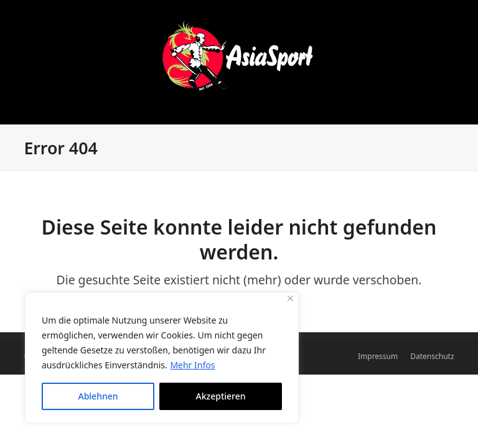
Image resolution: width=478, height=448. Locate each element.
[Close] (290, 298)
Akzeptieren (221, 396)
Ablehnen (98, 396)
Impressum (378, 356)
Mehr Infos (192, 365)
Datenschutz (432, 356)
